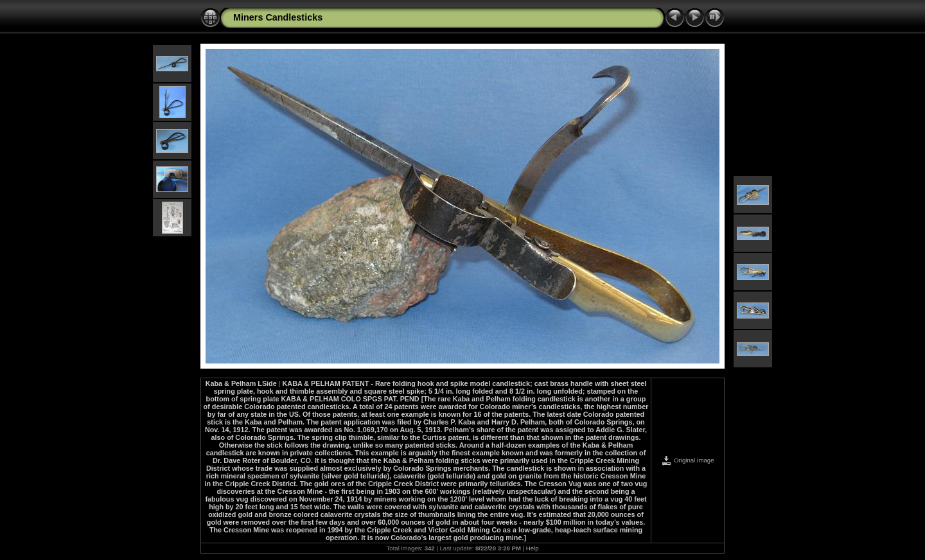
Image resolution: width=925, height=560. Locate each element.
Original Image (687, 460)
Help (533, 548)
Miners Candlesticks (278, 17)
